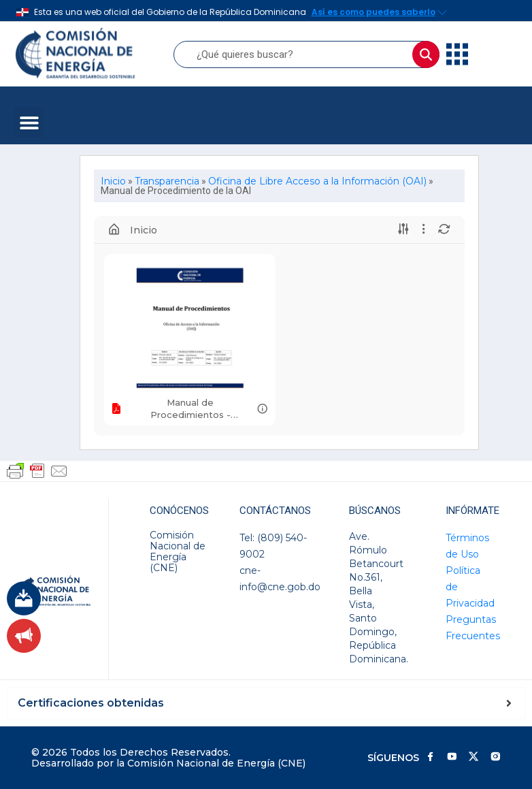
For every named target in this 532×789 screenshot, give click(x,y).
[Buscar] (426, 54)
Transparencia (167, 181)
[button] (29, 122)
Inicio (113, 181)
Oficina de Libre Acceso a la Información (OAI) (317, 181)
